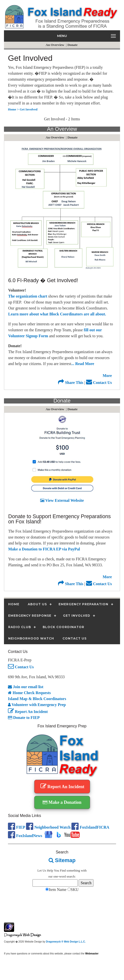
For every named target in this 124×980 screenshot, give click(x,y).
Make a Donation (62, 802)
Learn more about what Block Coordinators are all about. (57, 314)
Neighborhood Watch (48, 827)
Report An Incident (28, 712)
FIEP (16, 827)
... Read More (83, 364)
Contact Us (99, 383)
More (107, 376)
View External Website (62, 500)
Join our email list (26, 687)
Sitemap (62, 860)
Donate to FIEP (24, 718)
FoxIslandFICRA (90, 827)
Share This (71, 383)
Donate (73, 45)
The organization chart (28, 296)
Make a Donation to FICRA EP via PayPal (44, 549)
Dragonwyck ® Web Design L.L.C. (66, 942)
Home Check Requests (29, 693)
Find (63, 870)
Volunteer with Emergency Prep (37, 705)
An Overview (55, 45)
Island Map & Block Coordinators (37, 699)
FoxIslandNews (25, 836)
